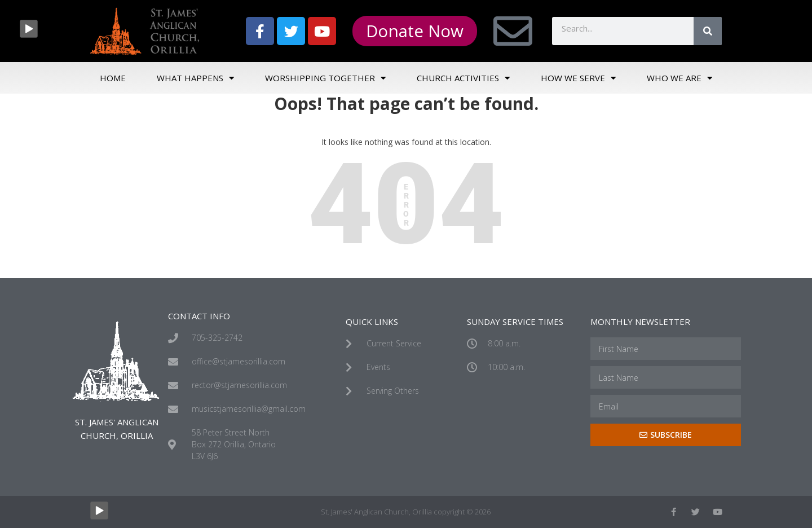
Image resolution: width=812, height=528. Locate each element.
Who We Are (679, 78)
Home (113, 78)
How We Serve (578, 78)
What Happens (195, 78)
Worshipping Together (325, 78)
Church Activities (463, 78)
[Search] (708, 31)
